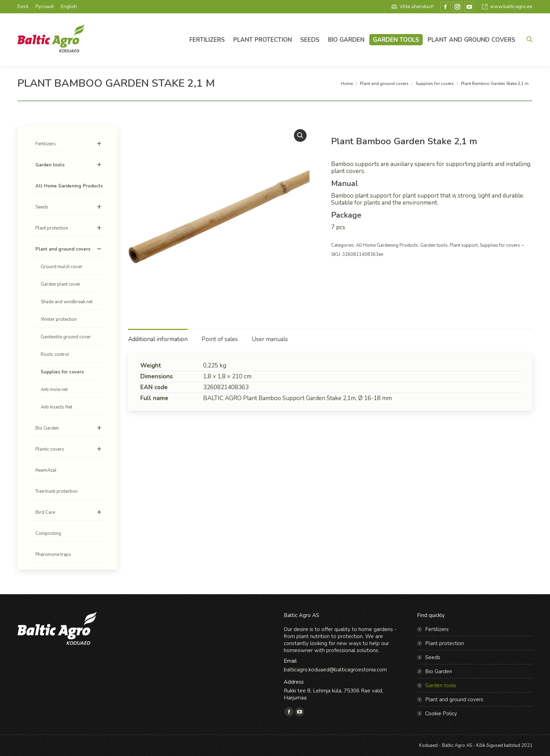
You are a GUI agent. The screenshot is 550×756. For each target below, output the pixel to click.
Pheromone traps (53, 555)
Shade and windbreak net (67, 302)
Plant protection (69, 228)
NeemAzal (46, 470)
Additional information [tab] (158, 339)
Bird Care (69, 512)
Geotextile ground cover (66, 337)
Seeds (69, 207)
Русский (45, 6)
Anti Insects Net (56, 407)
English (69, 6)
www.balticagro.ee (507, 7)
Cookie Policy (441, 714)
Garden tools (434, 245)
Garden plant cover (61, 284)
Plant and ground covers (69, 249)
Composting (48, 533)
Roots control (55, 354)
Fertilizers (69, 144)
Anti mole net (54, 390)
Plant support (464, 245)
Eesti (23, 6)
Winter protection (59, 319)
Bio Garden (69, 428)
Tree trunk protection (56, 491)
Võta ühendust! (412, 7)
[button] (300, 135)
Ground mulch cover (62, 267)
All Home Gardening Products (387, 245)
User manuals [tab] (270, 339)
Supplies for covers (500, 245)
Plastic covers (69, 449)
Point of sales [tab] (220, 339)
